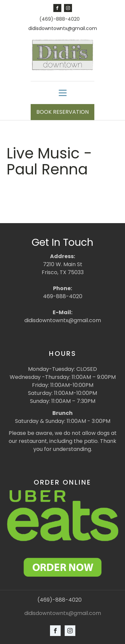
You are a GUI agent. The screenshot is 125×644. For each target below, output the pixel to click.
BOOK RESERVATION (62, 112)
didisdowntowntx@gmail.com (63, 29)
